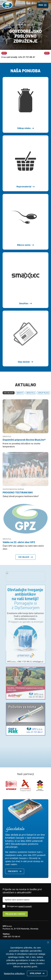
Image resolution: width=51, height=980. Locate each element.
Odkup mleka (43, 393)
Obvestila (31, 393)
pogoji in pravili (25, 906)
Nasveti (20, 393)
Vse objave (9, 393)
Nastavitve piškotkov (14, 973)
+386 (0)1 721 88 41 (11, 937)
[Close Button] (48, 942)
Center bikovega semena (13, 489)
